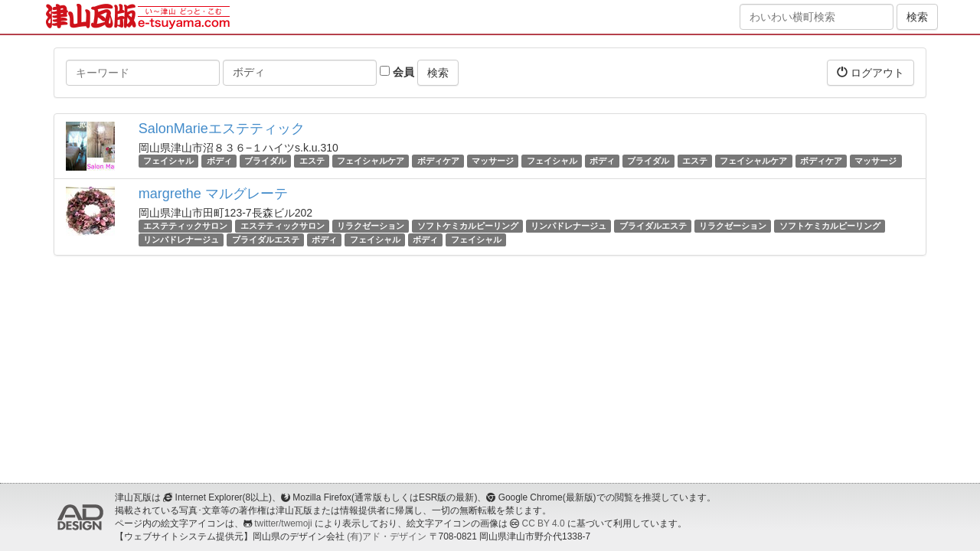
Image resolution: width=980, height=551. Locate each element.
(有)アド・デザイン (387, 536)
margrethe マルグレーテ (213, 194)
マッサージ (493, 161)
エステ (312, 161)
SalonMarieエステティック (222, 129)
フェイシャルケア (371, 161)
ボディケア (438, 161)
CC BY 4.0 (544, 523)
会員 (397, 72)
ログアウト (871, 72)
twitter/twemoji (283, 523)
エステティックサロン (185, 226)
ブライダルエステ (653, 226)
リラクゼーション (371, 226)
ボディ (219, 161)
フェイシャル (168, 161)
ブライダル (265, 161)
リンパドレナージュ (568, 226)
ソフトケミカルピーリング (468, 226)
